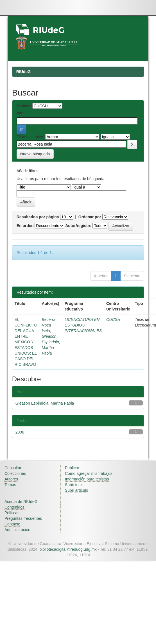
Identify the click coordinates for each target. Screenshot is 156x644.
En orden (25, 226)
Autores (11, 479)
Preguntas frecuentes (23, 518)
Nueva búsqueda (35, 154)
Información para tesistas (87, 479)
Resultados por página (38, 217)
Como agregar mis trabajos (89, 473)
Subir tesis (74, 485)
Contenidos (14, 507)
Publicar (72, 468)
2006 (20, 432)
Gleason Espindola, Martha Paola (45, 403)
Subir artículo (76, 490)
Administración (17, 530)
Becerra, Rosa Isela (49, 325)
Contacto (12, 524)
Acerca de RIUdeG (21, 502)
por (20, 113)
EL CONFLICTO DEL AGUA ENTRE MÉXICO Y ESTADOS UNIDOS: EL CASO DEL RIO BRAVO (26, 342)
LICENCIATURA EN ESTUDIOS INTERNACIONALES (83, 325)
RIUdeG (23, 72)
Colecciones (15, 473)
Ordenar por (90, 217)
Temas (10, 485)
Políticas (12, 513)
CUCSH (113, 319)
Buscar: (24, 106)
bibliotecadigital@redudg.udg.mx (68, 549)
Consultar (13, 468)
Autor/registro (78, 226)
